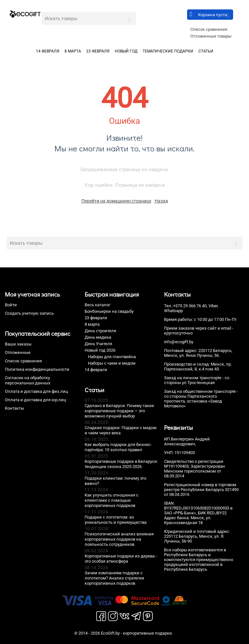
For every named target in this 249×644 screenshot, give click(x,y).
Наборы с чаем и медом (112, 363)
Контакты (14, 408)
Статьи (206, 51)
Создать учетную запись (29, 313)
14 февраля (48, 51)
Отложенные (18, 352)
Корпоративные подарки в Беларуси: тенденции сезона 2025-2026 (121, 464)
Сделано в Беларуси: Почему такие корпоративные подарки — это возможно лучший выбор (119, 411)
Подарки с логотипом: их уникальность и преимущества (116, 520)
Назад (161, 201)
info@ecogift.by (179, 342)
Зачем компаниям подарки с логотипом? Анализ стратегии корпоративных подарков (114, 578)
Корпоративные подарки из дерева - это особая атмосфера (121, 559)
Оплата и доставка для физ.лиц (36, 391)
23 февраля (98, 51)
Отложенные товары (211, 36)
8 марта (73, 51)
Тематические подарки (168, 51)
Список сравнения (209, 29)
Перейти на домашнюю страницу (116, 201)
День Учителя (98, 344)
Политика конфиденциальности (37, 369)
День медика (98, 337)
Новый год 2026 (100, 350)
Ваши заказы (18, 344)
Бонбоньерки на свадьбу (109, 311)
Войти (11, 305)
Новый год (126, 51)
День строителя (100, 331)
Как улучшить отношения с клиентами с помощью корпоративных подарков (112, 500)
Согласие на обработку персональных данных (28, 380)
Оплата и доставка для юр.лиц (36, 400)
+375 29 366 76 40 (190, 306)
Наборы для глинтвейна (112, 357)
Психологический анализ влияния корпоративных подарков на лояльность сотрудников (119, 539)
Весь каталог (97, 305)
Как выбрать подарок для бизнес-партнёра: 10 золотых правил (118, 447)
